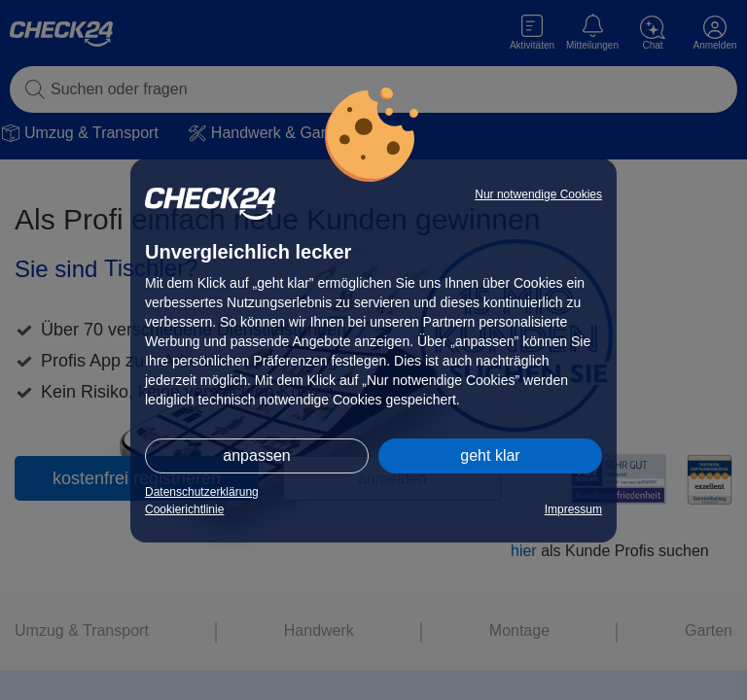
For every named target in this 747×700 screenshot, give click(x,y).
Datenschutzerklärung (202, 492)
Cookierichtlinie (184, 509)
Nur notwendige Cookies (538, 194)
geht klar (490, 455)
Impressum (573, 509)
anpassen (256, 455)
